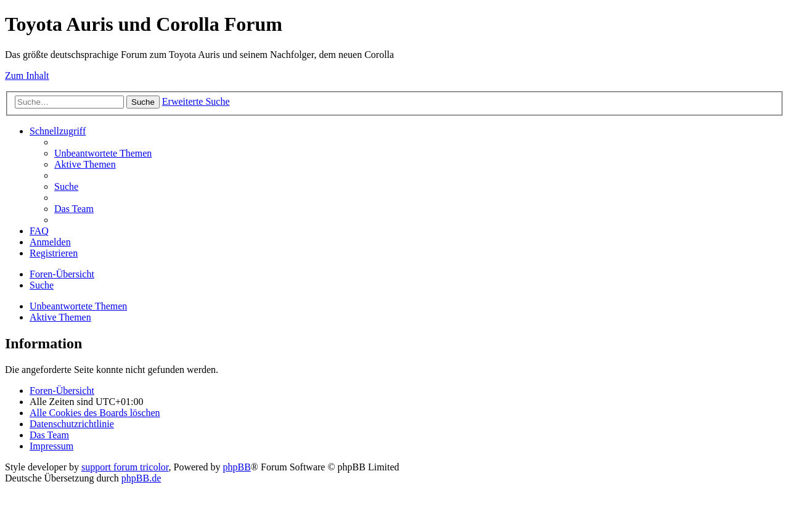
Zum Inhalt (27, 76)
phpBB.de (141, 478)
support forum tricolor (125, 467)
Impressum (51, 446)
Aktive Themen (60, 317)
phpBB (237, 467)
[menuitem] (103, 153)
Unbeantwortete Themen (78, 306)
